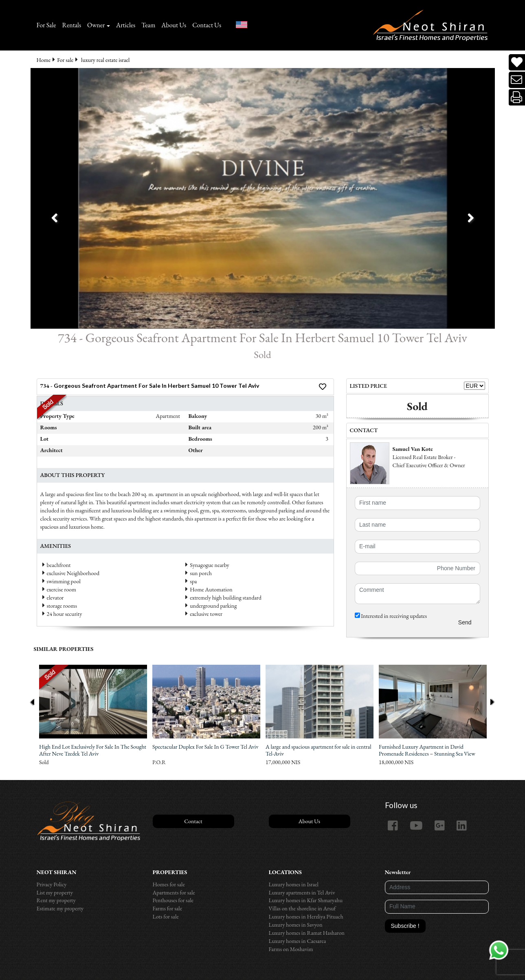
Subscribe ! (405, 926)
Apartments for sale (174, 892)
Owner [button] (96, 25)
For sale (65, 60)
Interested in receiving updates (391, 616)
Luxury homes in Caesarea (298, 941)
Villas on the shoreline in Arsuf (302, 908)
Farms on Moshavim (291, 949)
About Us (174, 25)
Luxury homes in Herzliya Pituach (306, 916)
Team (148, 25)
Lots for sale (166, 916)
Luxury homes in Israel (294, 884)
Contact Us (207, 25)
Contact (193, 821)
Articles (126, 25)
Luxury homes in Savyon (296, 925)
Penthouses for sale (173, 900)
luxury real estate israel (105, 60)
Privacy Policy (52, 884)
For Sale (46, 25)
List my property (55, 892)
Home (44, 60)
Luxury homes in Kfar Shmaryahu (306, 900)
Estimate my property (60, 908)
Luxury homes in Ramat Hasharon (307, 933)
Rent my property (56, 900)
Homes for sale (169, 884)
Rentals (72, 25)
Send (465, 622)
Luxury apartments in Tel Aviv (302, 892)
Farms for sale (168, 908)
